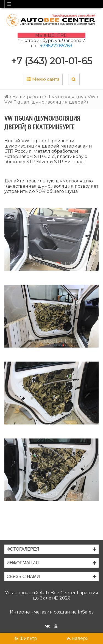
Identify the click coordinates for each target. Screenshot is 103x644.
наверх (77, 638)
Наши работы (28, 97)
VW (92, 97)
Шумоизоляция (66, 97)
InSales (86, 612)
